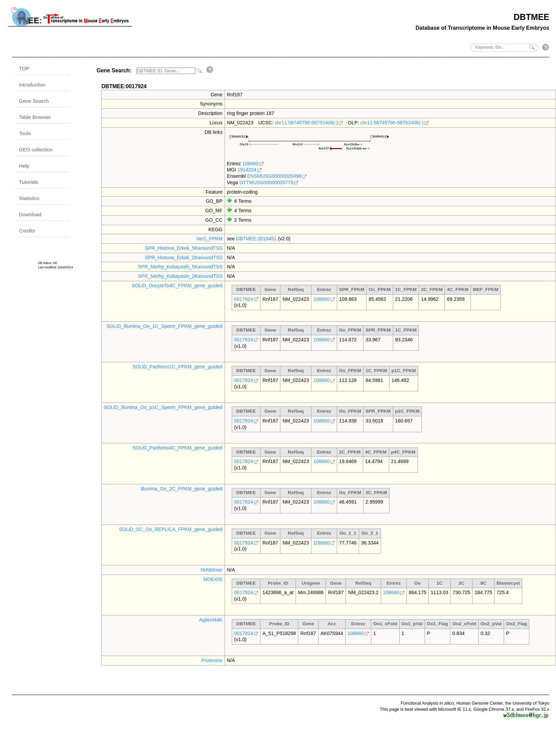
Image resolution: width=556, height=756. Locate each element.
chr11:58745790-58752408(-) (306, 123)
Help (24, 166)
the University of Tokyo (527, 703)
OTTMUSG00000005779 (266, 182)
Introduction (32, 85)
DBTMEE (531, 17)
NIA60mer (212, 570)
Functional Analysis (427, 703)
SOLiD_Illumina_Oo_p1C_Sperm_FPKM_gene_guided (163, 407)
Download (30, 214)
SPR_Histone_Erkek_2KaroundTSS (184, 258)
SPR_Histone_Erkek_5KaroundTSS (184, 248)
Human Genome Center (479, 703)
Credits (27, 231)
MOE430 (213, 579)
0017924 (244, 299)
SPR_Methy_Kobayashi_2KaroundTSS (180, 276)
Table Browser (35, 117)
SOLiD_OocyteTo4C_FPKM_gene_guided (177, 286)
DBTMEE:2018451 (256, 239)
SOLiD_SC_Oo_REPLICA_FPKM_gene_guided (171, 529)
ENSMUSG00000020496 (274, 176)
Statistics (29, 198)
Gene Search (34, 101)
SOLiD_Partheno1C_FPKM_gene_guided (177, 367)
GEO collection (36, 150)
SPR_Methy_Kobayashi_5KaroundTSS (180, 267)
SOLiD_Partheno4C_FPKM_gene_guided (177, 448)
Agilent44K (211, 620)
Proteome (212, 660)
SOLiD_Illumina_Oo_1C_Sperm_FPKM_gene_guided (164, 326)
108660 (250, 164)
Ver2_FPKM (209, 239)
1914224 (247, 170)
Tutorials (29, 182)
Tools (25, 133)
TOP (24, 68)
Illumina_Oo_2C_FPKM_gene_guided (181, 489)
